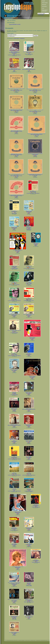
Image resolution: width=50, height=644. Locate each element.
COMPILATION (29, 212)
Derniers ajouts (41, 15)
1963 (14, 490)
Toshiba (16, 213)
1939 (36, 91)
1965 (30, 584)
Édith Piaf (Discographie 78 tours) (16, 90)
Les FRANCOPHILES (29, 600)
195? (30, 213)
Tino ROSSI (29, 489)
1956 (36, 245)
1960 (30, 394)
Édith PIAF (36, 244)
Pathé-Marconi (18, 55)
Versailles (14, 411)
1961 (30, 426)
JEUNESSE (14, 393)
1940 (17, 132)
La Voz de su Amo (27, 268)
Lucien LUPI (14, 331)
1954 (35, 192)
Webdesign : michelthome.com (42, 640)
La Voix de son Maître (11, 55)
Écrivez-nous (33, 640)
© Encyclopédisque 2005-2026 (12, 640)
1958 (30, 355)
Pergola (27, 585)
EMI (27, 602)
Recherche (44, 5)
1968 (15, 634)
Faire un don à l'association (45, 10)
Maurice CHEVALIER (29, 617)
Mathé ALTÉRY (29, 228)
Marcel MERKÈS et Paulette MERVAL (14, 69)
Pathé (18, 253)
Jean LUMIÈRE (14, 370)
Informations (44, 6)
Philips (36, 246)
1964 (30, 529)
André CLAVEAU (14, 601)
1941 (36, 155)
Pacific (29, 214)
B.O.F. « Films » (14, 409)
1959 (15, 394)
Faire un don (28, 640)
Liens (43, 8)
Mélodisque (9, 643)
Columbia (35, 156)
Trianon (26, 54)
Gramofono (32, 268)
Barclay (29, 443)
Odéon (14, 71)
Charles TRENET (35, 154)
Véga (29, 618)
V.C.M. (33, 301)
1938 (18, 91)
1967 (15, 618)
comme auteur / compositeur (19, 38)
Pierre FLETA (29, 52)
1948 (17, 196)
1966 (15, 602)
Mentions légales (21, 640)
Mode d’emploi (45, 3)
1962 (30, 458)
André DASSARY (36, 505)
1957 (15, 316)
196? (30, 410)
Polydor (16, 92)
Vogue (14, 635)
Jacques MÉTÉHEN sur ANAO (15, 24)
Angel (13, 213)
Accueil (43, 1)
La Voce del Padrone (27, 301)
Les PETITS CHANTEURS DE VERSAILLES (14, 53)
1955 (30, 229)
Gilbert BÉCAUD (33, 192)
